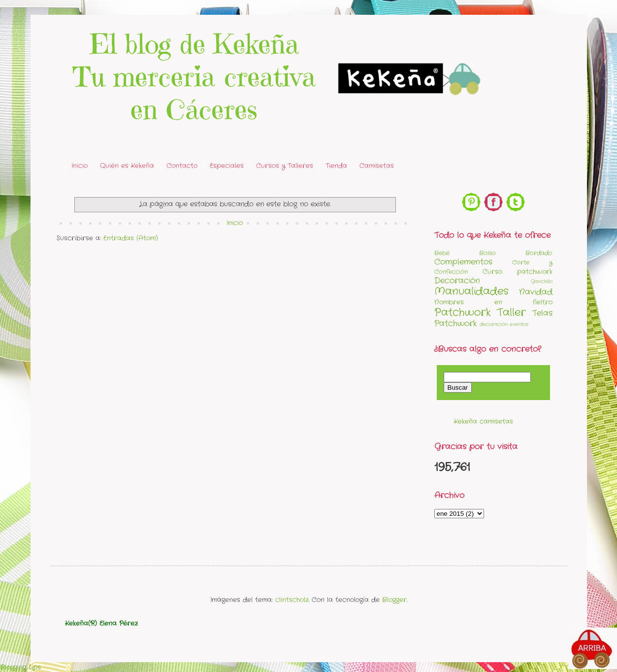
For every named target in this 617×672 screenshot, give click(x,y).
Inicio (80, 166)
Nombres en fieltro (493, 302)
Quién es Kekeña (127, 166)
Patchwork (463, 313)
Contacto (182, 166)
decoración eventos (504, 324)
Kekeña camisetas (484, 421)
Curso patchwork (518, 272)
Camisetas (377, 166)
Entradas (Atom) (131, 238)
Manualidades (471, 291)
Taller (511, 313)
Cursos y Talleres (285, 166)
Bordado (539, 253)
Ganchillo (542, 282)
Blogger (394, 600)
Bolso (487, 253)
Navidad (536, 292)
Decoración (457, 281)
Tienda (336, 166)
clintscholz (292, 600)
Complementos (463, 262)
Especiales (227, 166)
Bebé (442, 253)
